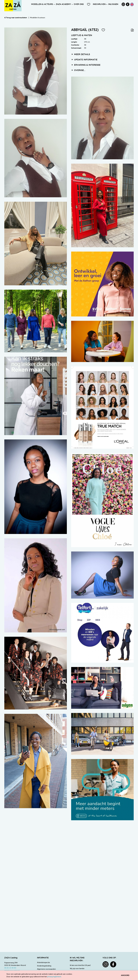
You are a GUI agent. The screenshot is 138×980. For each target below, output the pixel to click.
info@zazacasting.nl (12, 970)
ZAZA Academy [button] (63, 4)
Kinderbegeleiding (44, 966)
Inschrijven (99, 4)
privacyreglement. (54, 977)
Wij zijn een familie (77, 968)
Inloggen (113, 4)
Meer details (81, 54)
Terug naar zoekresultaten (16, 18)
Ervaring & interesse (86, 65)
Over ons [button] (79, 4)
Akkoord (125, 975)
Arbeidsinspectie (44, 962)
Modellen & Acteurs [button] (42, 4)
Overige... (78, 70)
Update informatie (84, 59)
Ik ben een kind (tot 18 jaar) (80, 965)
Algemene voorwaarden (46, 969)
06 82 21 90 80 (10, 968)
